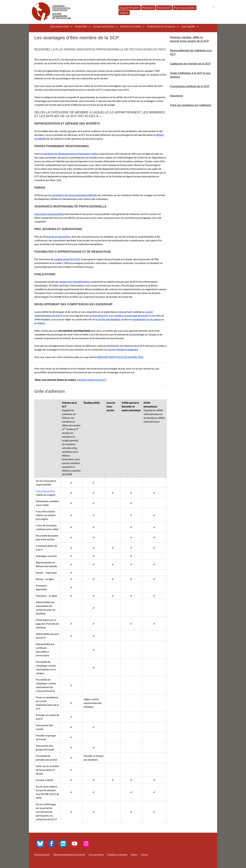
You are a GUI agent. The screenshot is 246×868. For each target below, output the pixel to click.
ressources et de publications (74, 282)
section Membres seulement (123, 349)
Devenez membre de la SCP (91, 380)
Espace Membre (130, 8)
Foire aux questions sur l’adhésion (191, 105)
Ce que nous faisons (104, 26)
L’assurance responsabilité (48, 214)
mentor (41, 323)
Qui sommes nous (59, 26)
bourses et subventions (58, 237)
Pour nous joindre (184, 8)
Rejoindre (148, 8)
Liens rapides (188, 26)
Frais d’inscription (45, 491)
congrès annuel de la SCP (67, 259)
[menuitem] (124, 13)
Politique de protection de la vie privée (69, 854)
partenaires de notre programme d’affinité (74, 195)
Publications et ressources (161, 26)
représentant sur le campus (147, 319)
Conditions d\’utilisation (117, 854)
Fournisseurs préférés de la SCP (190, 86)
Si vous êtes (81, 26)
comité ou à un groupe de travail (131, 316)
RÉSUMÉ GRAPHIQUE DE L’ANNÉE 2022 (120, 357)
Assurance (176, 96)
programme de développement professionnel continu (70, 154)
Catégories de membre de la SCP (190, 64)
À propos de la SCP (42, 854)
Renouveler (164, 8)
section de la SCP (99, 316)
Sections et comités (131, 26)
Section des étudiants (109, 319)
